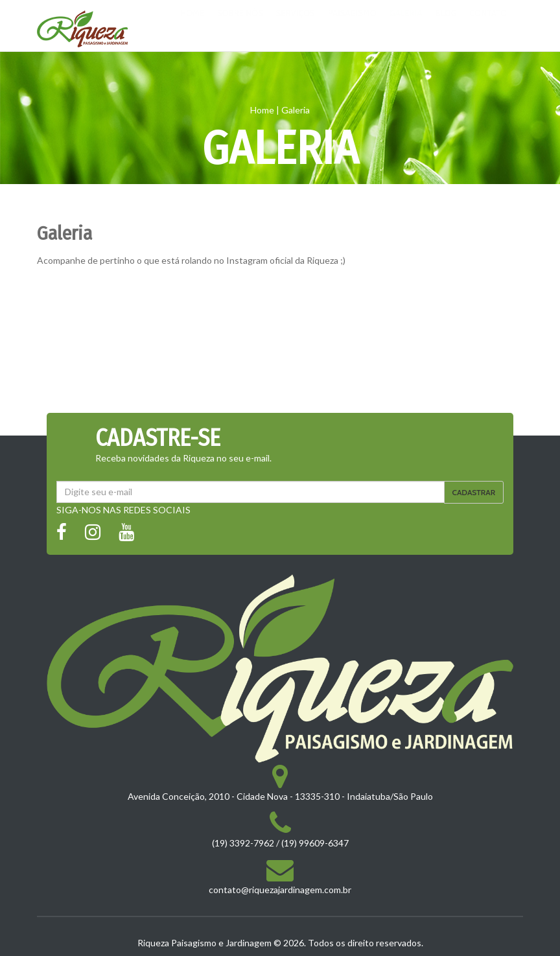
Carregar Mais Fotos (280, 398)
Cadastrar (474, 492)
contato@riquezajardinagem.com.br (280, 890)
